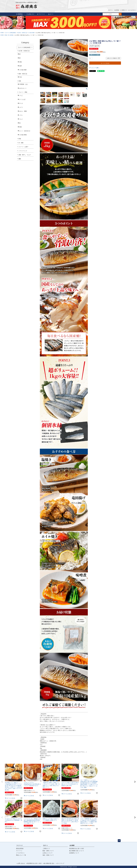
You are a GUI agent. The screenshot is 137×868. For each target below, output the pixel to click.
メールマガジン (133, 10)
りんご (21, 119)
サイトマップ (60, 863)
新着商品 (19, 14)
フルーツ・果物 (23, 92)
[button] (2, 782)
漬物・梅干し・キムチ (25, 155)
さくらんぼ (22, 99)
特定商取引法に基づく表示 (77, 849)
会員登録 (117, 10)
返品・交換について (48, 855)
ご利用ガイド (124, 10)
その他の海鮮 (31, 33)
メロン (21, 115)
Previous (2, 24)
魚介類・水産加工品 (22, 33)
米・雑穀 (21, 143)
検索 (120, 14)
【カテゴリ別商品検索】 (11, 33)
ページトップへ (119, 841)
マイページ (41, 14)
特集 (6, 35)
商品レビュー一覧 (21, 855)
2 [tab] (69, 31)
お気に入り (30, 14)
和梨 (20, 127)
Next (135, 24)
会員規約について (74, 853)
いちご (21, 95)
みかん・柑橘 (23, 111)
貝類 (20, 62)
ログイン (111, 10)
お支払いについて (48, 853)
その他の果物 (23, 135)
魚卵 (20, 66)
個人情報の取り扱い (49, 863)
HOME (2, 33)
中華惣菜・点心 (24, 84)
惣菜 (20, 81)
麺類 (20, 159)
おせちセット (23, 88)
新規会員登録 (20, 849)
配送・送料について (48, 851)
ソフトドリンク (23, 151)
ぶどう (21, 107)
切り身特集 (11, 35)
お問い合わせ (21, 863)
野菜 (20, 139)
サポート (45, 845)
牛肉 (20, 77)
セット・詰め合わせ (25, 131)
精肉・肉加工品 (23, 74)
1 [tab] (67, 31)
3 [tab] (70, 31)
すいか (21, 103)
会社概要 (72, 845)
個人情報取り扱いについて (77, 851)
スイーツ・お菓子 (23, 147)
